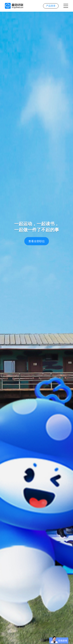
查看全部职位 (37, 241)
